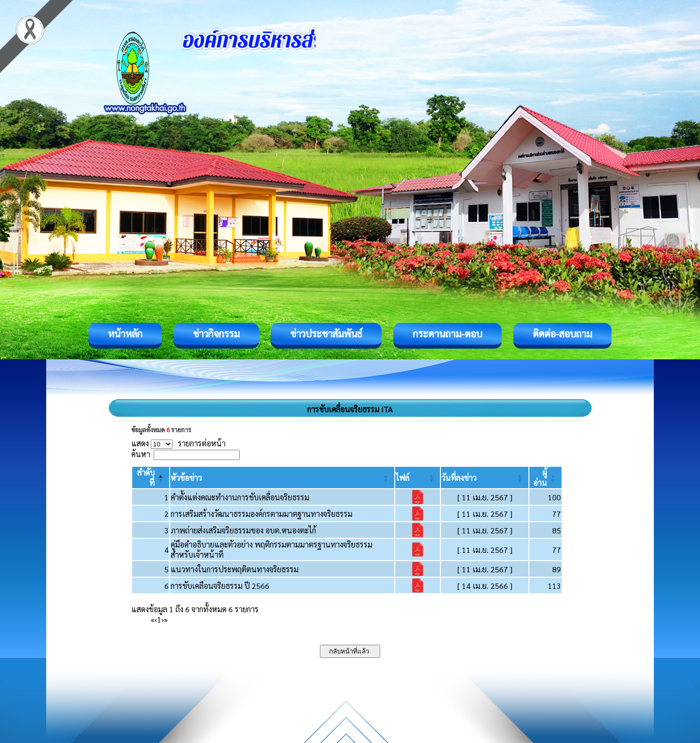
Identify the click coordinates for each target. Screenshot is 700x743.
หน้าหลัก (125, 334)
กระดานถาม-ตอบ (447, 334)
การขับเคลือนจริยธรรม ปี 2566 (220, 586)
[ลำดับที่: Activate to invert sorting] (151, 478)
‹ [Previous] (156, 619)
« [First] (153, 619)
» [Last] (166, 619)
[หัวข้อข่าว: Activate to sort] (282, 478)
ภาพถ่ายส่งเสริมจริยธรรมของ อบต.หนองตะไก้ (243, 530)
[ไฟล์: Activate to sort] (418, 478)
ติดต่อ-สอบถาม (562, 334)
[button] (186, 478)
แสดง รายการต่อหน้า (178, 443)
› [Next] (163, 619)
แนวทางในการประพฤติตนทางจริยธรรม (235, 569)
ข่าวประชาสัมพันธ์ (326, 334)
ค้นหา (141, 454)
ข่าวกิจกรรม (216, 334)
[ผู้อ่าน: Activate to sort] (546, 478)
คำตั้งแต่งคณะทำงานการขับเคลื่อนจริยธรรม (240, 497)
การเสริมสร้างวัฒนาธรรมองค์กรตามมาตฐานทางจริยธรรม (262, 514)
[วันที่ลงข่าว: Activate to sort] (484, 478)
